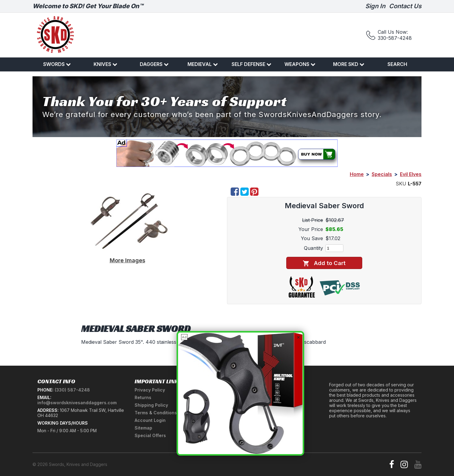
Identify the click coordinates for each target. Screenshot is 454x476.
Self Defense (251, 64)
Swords (57, 64)
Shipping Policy (151, 405)
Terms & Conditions (156, 413)
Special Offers (150, 435)
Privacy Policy (150, 390)
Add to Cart (324, 263)
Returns (143, 397)
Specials (382, 174)
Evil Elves (411, 174)
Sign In (375, 6)
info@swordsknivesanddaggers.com (77, 403)
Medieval (203, 64)
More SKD (349, 64)
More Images (127, 260)
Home (357, 174)
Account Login (150, 420)
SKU (401, 184)
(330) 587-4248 (72, 390)
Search (397, 64)
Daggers (154, 64)
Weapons (300, 64)
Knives (105, 64)
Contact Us (405, 6)
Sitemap (143, 428)
